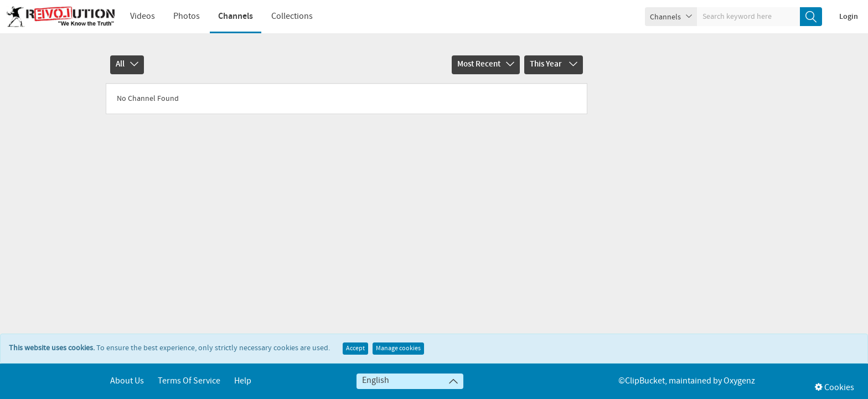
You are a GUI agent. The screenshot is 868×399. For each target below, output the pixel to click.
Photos (187, 16)
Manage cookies (398, 349)
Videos (143, 16)
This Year (554, 64)
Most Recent (486, 64)
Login (849, 17)
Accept (355, 349)
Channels (236, 16)
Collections (292, 16)
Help (243, 381)
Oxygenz (739, 381)
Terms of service (189, 381)
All (127, 64)
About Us (127, 381)
